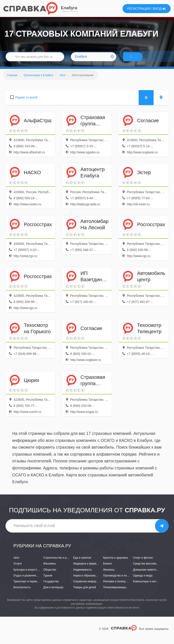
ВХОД (159, 9)
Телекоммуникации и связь (120, 592)
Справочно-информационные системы (98, 586)
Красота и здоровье (116, 563)
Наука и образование (87, 580)
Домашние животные (146, 574)
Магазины (50, 569)
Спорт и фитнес (143, 563)
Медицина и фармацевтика (91, 569)
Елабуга (69, 8)
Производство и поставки (119, 580)
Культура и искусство (27, 574)
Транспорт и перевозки (28, 586)
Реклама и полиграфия (118, 586)
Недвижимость (83, 574)
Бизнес (108, 569)
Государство (51, 586)
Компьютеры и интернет (148, 586)
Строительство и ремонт (59, 563)
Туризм (48, 580)
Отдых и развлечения (27, 580)
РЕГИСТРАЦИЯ (139, 9)
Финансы (109, 574)
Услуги (18, 569)
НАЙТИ (138, 60)
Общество (50, 574)
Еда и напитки (82, 563)
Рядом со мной (26, 102)
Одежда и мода (143, 580)
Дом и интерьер (53, 592)
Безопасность (22, 592)
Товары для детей (85, 592)
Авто (16, 563)
